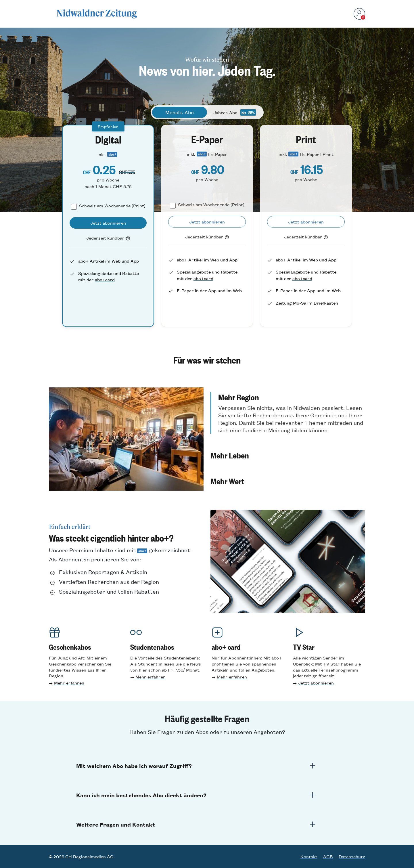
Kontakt (309, 856)
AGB (328, 856)
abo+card (105, 279)
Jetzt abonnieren (316, 683)
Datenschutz (352, 856)
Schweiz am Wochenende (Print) (112, 205)
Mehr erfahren (69, 683)
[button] (288, 413)
